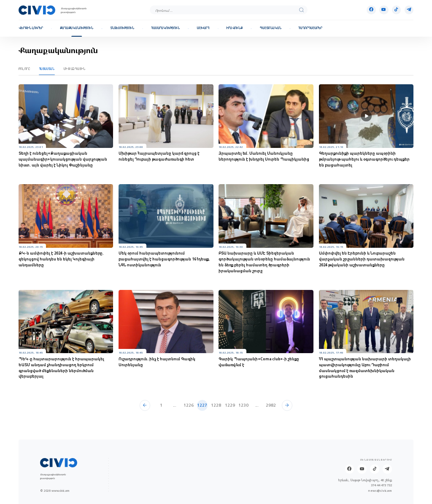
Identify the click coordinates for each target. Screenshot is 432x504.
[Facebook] (371, 10)
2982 (271, 405)
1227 (202, 405)
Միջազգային (75, 69)
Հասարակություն (165, 28)
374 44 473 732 (381, 485)
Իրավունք (235, 28)
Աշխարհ (203, 28)
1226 (189, 405)
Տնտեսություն (122, 28)
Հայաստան (47, 69)
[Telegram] (409, 10)
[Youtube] (384, 10)
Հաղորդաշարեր (310, 28)
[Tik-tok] (396, 10)
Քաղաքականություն (77, 28)
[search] (301, 10)
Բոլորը (24, 69)
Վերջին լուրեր (31, 28)
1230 (243, 405)
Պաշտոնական (271, 28)
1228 (216, 405)
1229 (230, 405)
